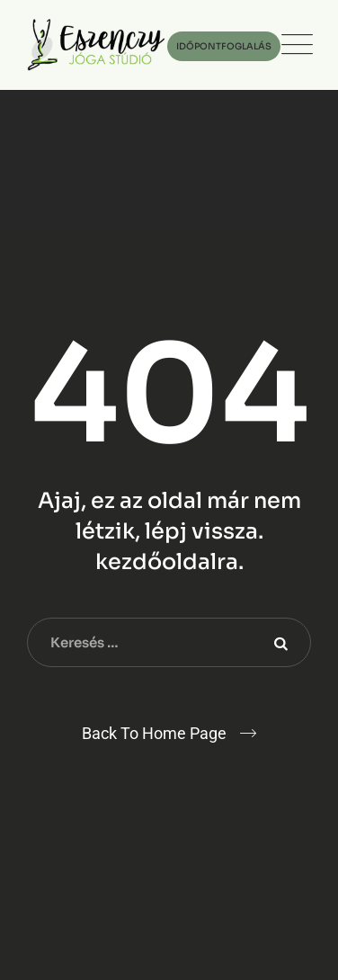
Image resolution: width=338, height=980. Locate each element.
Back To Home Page (154, 733)
